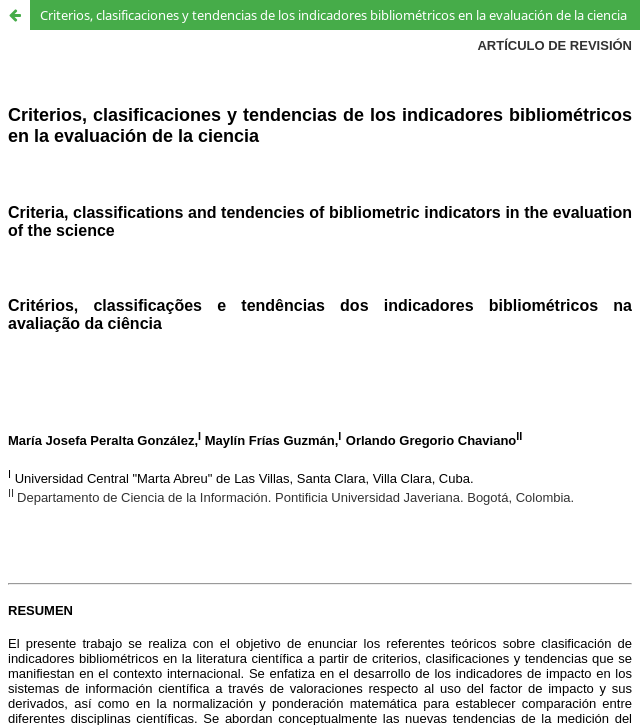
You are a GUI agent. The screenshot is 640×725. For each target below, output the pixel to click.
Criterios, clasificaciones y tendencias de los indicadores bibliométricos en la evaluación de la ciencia (333, 15)
